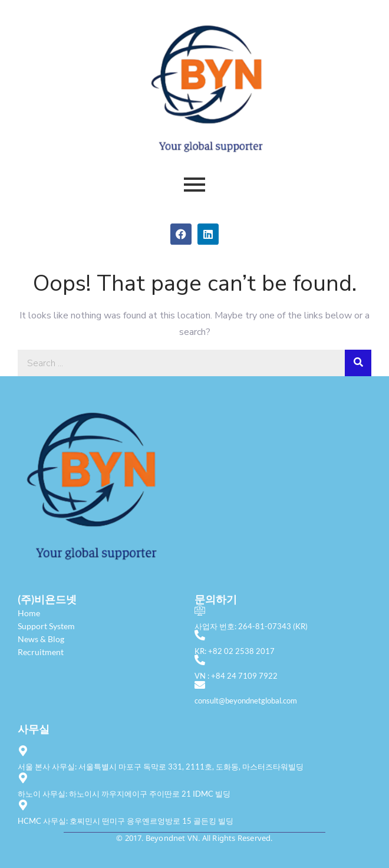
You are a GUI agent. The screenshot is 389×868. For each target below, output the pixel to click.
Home (29, 613)
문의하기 (216, 599)
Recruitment (41, 652)
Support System (46, 626)
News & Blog (41, 639)
